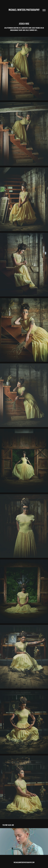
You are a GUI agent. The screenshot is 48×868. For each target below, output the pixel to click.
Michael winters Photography (24, 10)
